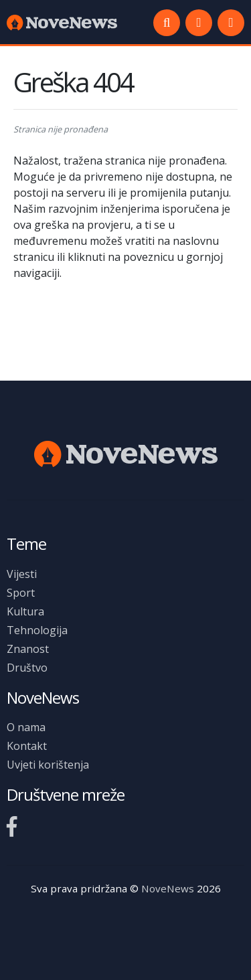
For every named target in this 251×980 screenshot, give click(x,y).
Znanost (28, 649)
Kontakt (27, 746)
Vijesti (22, 574)
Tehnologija (37, 630)
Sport (21, 593)
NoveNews (168, 888)
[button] (231, 23)
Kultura (25, 611)
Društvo (27, 668)
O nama (26, 727)
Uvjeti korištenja (48, 765)
